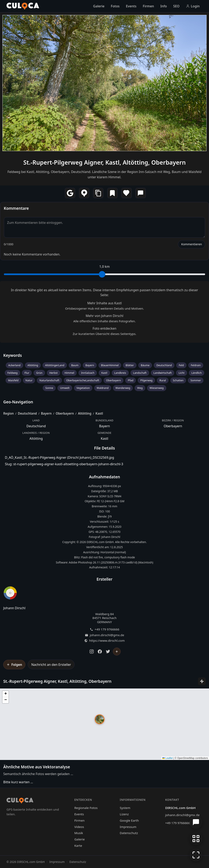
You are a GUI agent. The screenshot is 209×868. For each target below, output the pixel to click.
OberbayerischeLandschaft (83, 380)
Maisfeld (13, 380)
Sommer (196, 380)
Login (193, 6)
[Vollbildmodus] (196, 855)
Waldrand (103, 388)
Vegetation (83, 388)
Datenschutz (129, 833)
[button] (100, 719)
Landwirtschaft (163, 373)
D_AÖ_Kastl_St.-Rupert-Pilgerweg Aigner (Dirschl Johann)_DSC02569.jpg (59, 457)
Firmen (148, 6)
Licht (182, 373)
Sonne (49, 388)
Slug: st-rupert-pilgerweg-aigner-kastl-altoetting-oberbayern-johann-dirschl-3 (64, 464)
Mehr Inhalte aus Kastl (105, 303)
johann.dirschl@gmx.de (107, 635)
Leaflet (167, 758)
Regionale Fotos (86, 808)
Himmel (69, 373)
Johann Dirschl (14, 608)
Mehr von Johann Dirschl (105, 316)
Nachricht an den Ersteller (51, 665)
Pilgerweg (146, 380)
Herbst (54, 373)
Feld (181, 365)
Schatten (178, 380)
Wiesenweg (157, 388)
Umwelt (65, 388)
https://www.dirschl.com (107, 641)
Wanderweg (123, 388)
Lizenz (124, 814)
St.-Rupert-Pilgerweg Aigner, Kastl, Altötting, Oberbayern (104, 162)
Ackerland (14, 365)
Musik (79, 833)
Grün (39, 373)
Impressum (128, 827)
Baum (75, 365)
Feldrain (196, 365)
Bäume (145, 365)
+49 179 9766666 (107, 629)
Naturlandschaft (49, 380)
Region (9, 413)
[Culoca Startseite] (23, 6)
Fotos (115, 6)
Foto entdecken (104, 328)
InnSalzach (88, 373)
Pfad (131, 380)
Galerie (99, 6)
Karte (78, 846)
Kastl (104, 373)
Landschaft (140, 373)
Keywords (13, 355)
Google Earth (129, 820)
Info (164, 6)
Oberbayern (113, 380)
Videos (79, 827)
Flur (27, 373)
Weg (140, 388)
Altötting (33, 365)
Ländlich (197, 373)
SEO (176, 6)
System (125, 808)
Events (131, 6)
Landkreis (120, 373)
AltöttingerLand (55, 365)
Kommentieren (192, 244)
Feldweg (12, 373)
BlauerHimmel (110, 365)
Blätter (130, 365)
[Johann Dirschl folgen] (117, 652)
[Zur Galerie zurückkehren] (196, 839)
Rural (163, 380)
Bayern (90, 365)
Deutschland (164, 365)
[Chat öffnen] (196, 822)
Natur (29, 380)
